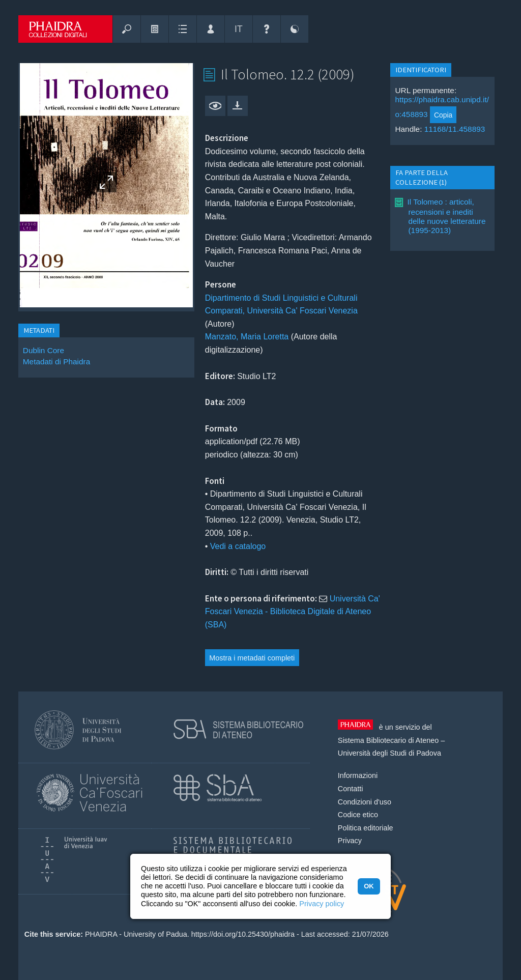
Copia (443, 115)
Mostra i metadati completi (252, 658)
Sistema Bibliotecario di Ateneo (388, 740)
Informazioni (358, 775)
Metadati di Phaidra (56, 362)
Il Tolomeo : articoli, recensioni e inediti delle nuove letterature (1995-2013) (446, 216)
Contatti (351, 789)
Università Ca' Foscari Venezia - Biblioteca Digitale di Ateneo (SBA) (293, 612)
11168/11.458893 (455, 129)
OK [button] (369, 886)
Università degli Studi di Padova (389, 753)
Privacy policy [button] (322, 904)
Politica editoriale (366, 828)
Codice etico (358, 815)
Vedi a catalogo (238, 546)
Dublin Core (44, 350)
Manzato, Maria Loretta (247, 337)
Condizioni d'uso (365, 802)
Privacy (350, 841)
